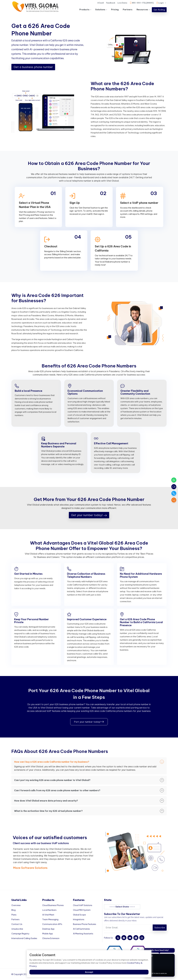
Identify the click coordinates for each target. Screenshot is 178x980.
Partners (128, 10)
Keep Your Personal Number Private (31, 621)
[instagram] (142, 938)
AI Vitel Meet (48, 915)
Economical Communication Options (85, 392)
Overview (16, 905)
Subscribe (160, 928)
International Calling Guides (24, 938)
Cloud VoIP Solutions (83, 905)
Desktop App (48, 929)
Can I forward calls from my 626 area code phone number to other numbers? (89, 790)
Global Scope (79, 915)
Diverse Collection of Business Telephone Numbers (86, 575)
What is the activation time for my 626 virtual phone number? (89, 811)
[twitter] (118, 938)
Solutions (101, 10)
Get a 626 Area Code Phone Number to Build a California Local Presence (141, 622)
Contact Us (17, 924)
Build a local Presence (29, 391)
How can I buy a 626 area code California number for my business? (89, 762)
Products (85, 10)
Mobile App (48, 934)
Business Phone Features (85, 924)
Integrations (79, 919)
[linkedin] (136, 938)
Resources (143, 10)
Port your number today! (89, 722)
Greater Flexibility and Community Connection (135, 392)
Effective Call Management (111, 443)
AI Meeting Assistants (83, 934)
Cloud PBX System (82, 910)
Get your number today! (89, 515)
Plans (14, 915)
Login (161, 3)
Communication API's (52, 924)
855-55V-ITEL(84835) (142, 3)
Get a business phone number (33, 67)
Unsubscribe (17, 929)
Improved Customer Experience (87, 619)
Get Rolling (159, 10)
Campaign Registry (20, 934)
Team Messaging (50, 919)
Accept (89, 972)
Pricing (115, 10)
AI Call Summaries (81, 929)
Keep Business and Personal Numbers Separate (59, 445)
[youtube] (130, 938)
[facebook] (124, 938)
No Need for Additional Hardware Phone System (141, 575)
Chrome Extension (51, 938)
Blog (13, 910)
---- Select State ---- (122, 907)
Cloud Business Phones (53, 905)
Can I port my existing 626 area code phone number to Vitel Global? (89, 780)
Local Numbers (49, 910)
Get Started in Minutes (28, 574)
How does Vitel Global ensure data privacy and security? (89, 801)
